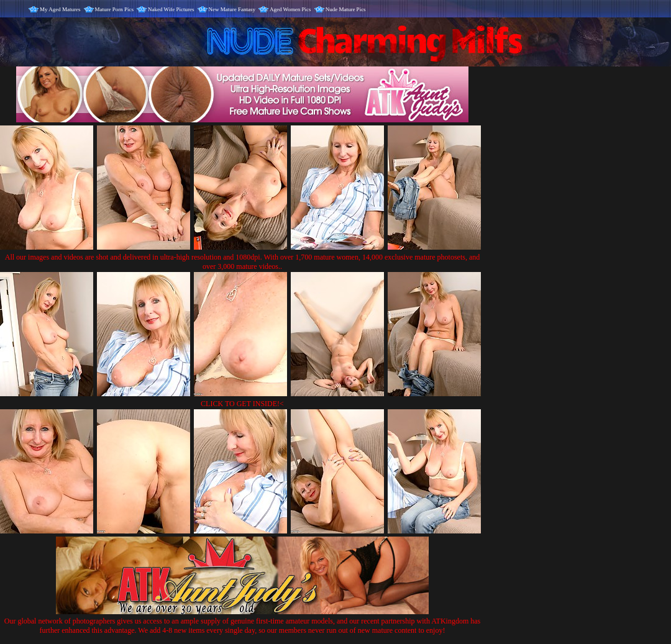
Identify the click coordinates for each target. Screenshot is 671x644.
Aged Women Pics (290, 9)
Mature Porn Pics (115, 9)
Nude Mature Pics (346, 9)
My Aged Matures (60, 9)
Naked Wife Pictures (171, 9)
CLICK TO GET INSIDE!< (242, 404)
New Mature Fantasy (232, 9)
